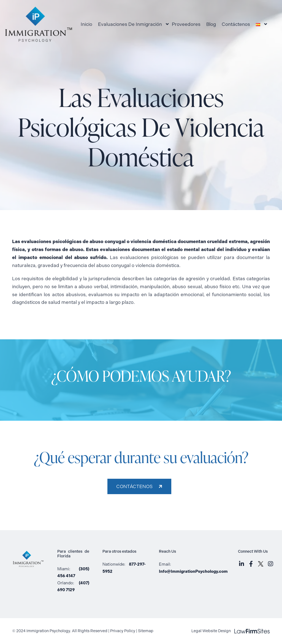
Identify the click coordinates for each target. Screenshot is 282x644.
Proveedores (186, 24)
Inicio (86, 24)
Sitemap (146, 631)
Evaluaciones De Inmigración (130, 24)
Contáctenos (236, 24)
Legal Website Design (231, 631)
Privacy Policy (123, 631)
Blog (211, 24)
